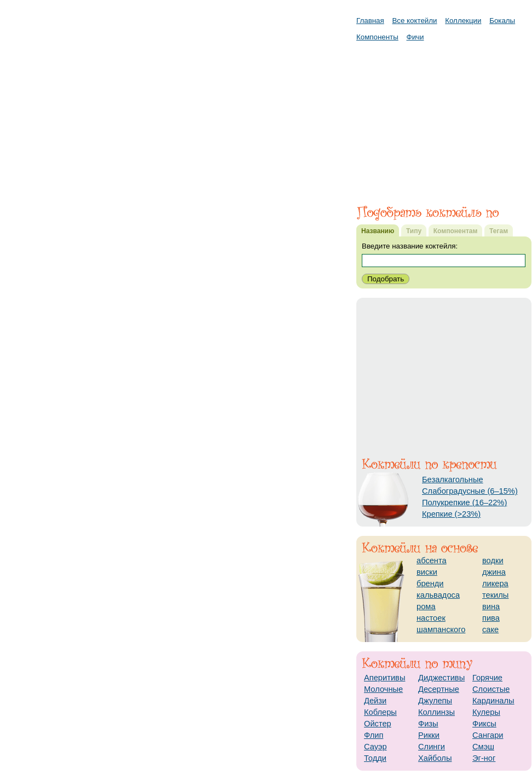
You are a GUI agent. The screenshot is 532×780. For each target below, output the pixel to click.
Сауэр (375, 747)
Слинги (432, 747)
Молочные (383, 689)
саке (490, 629)
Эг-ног (484, 758)
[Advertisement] (444, 118)
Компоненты (377, 37)
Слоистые (491, 689)
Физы (428, 724)
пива (491, 618)
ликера (495, 583)
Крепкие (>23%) (451, 514)
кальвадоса (438, 595)
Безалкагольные (453, 479)
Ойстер (378, 724)
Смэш (483, 747)
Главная (370, 21)
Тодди (375, 758)
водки (493, 561)
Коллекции (463, 21)
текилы (495, 595)
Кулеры (486, 712)
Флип (374, 735)
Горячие (487, 678)
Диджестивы (441, 678)
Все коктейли (414, 21)
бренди (430, 583)
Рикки (429, 735)
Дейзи (375, 701)
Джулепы (435, 701)
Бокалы (502, 21)
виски (427, 572)
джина (494, 572)
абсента (432, 561)
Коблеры (380, 712)
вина (491, 606)
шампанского (441, 629)
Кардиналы (493, 701)
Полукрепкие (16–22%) (464, 502)
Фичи (415, 37)
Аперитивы (384, 678)
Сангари (488, 735)
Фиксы (484, 724)
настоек (431, 618)
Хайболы (435, 758)
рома (426, 606)
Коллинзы (436, 712)
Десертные (439, 689)
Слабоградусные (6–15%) (470, 491)
